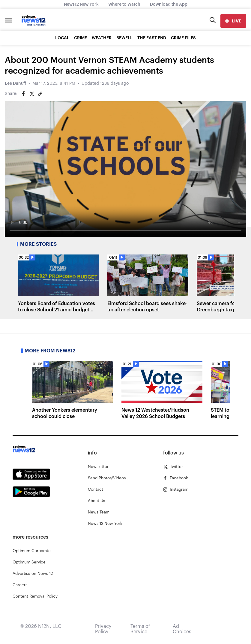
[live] (233, 21)
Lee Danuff (15, 84)
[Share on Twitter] (32, 94)
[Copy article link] (40, 94)
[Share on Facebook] (23, 94)
